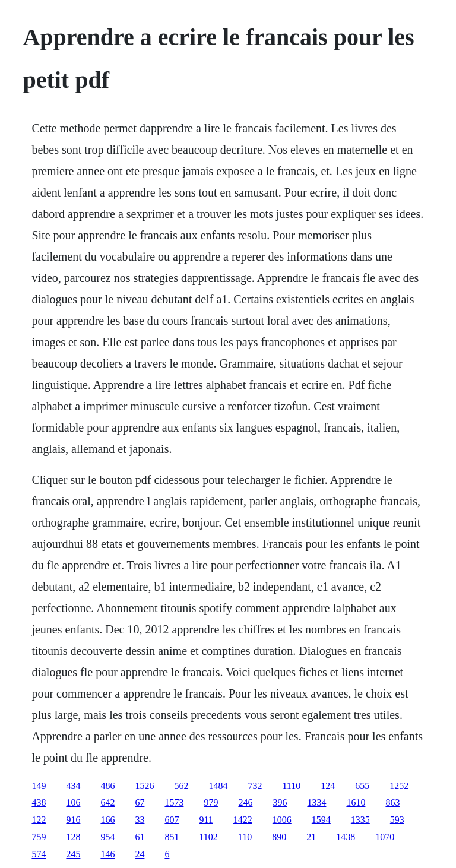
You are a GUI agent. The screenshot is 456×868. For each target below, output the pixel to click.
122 (39, 820)
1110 (291, 786)
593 (397, 820)
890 (279, 837)
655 (362, 786)
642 (107, 802)
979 (211, 802)
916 (73, 820)
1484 (218, 786)
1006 (282, 820)
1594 (321, 820)
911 (206, 820)
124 (328, 786)
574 (39, 854)
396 (280, 802)
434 (73, 786)
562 (181, 786)
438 (39, 802)
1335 (360, 820)
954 (107, 837)
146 (107, 854)
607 (172, 820)
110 (245, 837)
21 (311, 837)
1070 (385, 837)
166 (107, 820)
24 (140, 854)
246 (245, 802)
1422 (243, 820)
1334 (316, 802)
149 (39, 786)
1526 (144, 786)
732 (255, 786)
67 (140, 802)
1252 (399, 786)
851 (172, 837)
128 (73, 837)
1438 (346, 837)
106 (73, 802)
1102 (208, 837)
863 (392, 802)
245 (73, 854)
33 (140, 820)
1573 (174, 802)
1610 (356, 802)
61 (140, 837)
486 (107, 786)
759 (39, 837)
